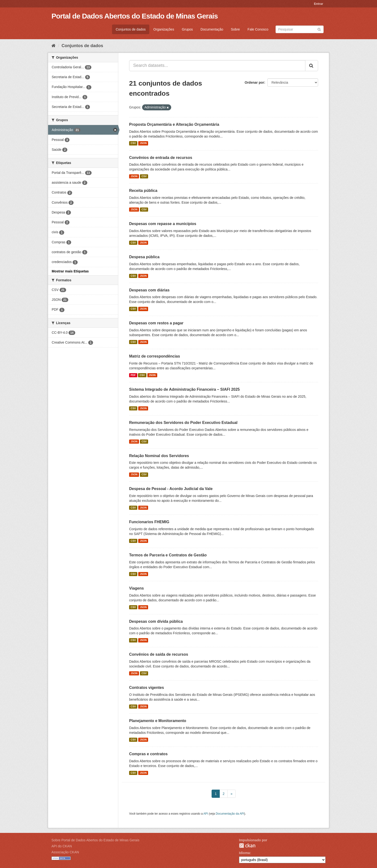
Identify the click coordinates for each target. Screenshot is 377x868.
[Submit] (319, 29)
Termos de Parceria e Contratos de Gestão (168, 555)
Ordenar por (254, 82)
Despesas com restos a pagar (156, 323)
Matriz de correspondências (155, 356)
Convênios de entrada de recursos (161, 158)
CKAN (247, 846)
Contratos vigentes (147, 688)
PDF (133, 375)
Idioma (244, 853)
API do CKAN (62, 846)
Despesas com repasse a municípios (163, 224)
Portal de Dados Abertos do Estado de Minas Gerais (135, 16)
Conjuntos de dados (131, 29)
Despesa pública (144, 257)
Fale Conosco (258, 29)
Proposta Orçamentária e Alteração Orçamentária (174, 124)
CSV (133, 143)
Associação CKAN (65, 852)
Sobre (235, 29)
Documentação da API (230, 814)
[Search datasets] (300, 29)
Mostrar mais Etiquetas (70, 271)
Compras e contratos (148, 754)
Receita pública (143, 191)
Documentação (212, 29)
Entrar (319, 4)
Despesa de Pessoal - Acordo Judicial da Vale (171, 489)
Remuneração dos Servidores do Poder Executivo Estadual (183, 423)
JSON (143, 143)
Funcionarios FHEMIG (149, 522)
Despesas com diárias (149, 290)
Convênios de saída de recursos (159, 654)
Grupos (187, 29)
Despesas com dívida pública (156, 621)
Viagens (136, 588)
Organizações (164, 29)
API (206, 814)
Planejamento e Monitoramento (158, 721)
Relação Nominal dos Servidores (159, 456)
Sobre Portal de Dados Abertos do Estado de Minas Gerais (95, 840)
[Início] (53, 46)
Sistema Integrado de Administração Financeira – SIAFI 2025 (184, 389)
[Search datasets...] (217, 66)
